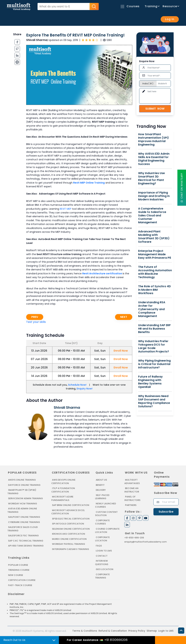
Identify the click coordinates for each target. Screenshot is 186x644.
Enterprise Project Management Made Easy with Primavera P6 (155, 254)
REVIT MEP (66, 209)
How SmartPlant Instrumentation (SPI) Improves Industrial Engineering (153, 139)
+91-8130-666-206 (134, 538)
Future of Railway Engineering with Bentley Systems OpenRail (150, 382)
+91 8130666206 (116, 640)
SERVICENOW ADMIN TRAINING (25, 498)
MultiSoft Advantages (132, 482)
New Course (16, 575)
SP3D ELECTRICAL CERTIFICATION (71, 519)
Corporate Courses (102, 522)
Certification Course (22, 580)
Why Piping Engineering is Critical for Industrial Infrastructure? (154, 364)
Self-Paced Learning (102, 497)
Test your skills (36, 322)
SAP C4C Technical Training (26, 541)
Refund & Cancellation (113, 631)
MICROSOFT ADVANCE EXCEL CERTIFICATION (68, 512)
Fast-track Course (20, 585)
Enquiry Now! (85, 389)
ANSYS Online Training (22, 480)
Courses (130, 6)
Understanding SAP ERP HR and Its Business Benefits (154, 329)
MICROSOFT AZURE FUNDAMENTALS (62, 498)
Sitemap (152, 631)
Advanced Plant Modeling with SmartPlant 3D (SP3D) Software (154, 237)
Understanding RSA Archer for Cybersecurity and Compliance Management (152, 309)
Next (124, 317)
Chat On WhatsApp (182, 188)
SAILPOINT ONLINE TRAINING (24, 517)
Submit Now (155, 109)
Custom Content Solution (106, 514)
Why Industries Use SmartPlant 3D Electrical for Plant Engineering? (151, 178)
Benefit (100, 485)
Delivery (101, 490)
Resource (171, 6)
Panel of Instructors (132, 498)
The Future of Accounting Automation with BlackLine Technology (155, 272)
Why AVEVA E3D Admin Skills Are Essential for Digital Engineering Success (154, 159)
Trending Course (19, 570)
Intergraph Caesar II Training (71, 549)
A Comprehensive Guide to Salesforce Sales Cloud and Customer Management (152, 216)
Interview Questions (102, 563)
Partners (131, 505)
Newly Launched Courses (105, 505)
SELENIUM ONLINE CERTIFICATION (71, 529)
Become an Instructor (132, 490)
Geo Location (105, 569)
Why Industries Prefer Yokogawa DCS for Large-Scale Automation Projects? (154, 346)
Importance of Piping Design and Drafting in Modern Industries (154, 196)
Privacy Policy (137, 631)
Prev (35, 317)
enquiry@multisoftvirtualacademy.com (146, 542)
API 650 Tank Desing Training (26, 546)
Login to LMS (104, 551)
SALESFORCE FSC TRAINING (23, 536)
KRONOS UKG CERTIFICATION (69, 534)
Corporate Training (102, 576)
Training (152, 6)
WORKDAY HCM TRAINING (23, 504)
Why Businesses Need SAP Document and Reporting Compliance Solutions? (154, 401)
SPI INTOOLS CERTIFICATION (68, 524)
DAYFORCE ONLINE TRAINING (24, 485)
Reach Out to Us (14, 640)
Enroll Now (121, 351)
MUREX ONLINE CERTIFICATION (69, 539)
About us (101, 480)
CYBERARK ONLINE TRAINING (24, 522)
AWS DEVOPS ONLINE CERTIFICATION (63, 482)
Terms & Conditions (85, 631)
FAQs (99, 546)
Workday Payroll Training (69, 544)
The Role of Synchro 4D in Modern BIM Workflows (154, 290)
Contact (102, 556)
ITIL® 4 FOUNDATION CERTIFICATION (63, 490)
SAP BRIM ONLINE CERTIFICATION (71, 505)
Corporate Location (102, 539)
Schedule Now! (77, 385)
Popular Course (18, 565)
